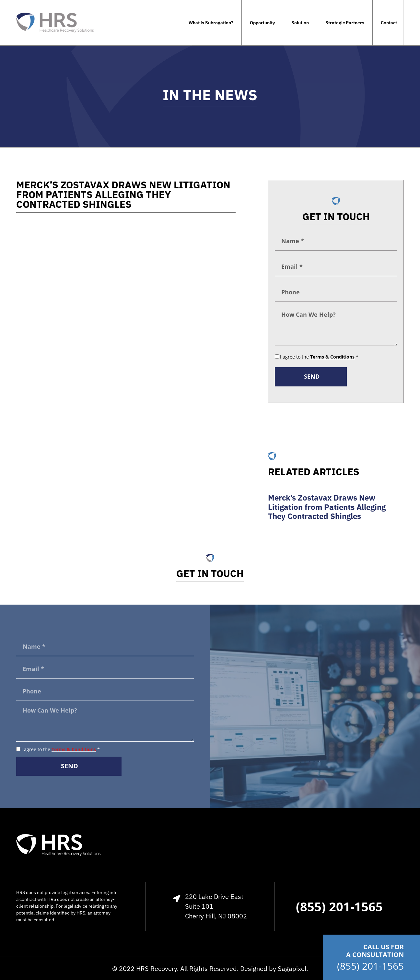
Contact (389, 23)
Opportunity (262, 23)
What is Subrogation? (211, 23)
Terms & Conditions (74, 749)
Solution (300, 23)
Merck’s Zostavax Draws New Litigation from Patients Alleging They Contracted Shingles (327, 507)
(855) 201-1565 (370, 966)
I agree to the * (319, 357)
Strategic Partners (345, 23)
